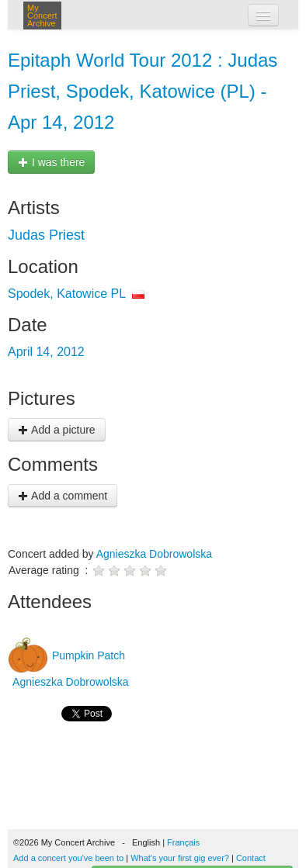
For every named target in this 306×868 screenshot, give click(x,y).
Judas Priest (46, 235)
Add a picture (57, 430)
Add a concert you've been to (68, 858)
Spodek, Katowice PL (67, 294)
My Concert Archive (42, 16)
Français (183, 842)
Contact (251, 858)
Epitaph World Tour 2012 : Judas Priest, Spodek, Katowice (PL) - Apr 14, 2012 (143, 91)
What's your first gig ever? (180, 858)
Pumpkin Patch (87, 655)
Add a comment (63, 496)
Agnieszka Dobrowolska (154, 554)
